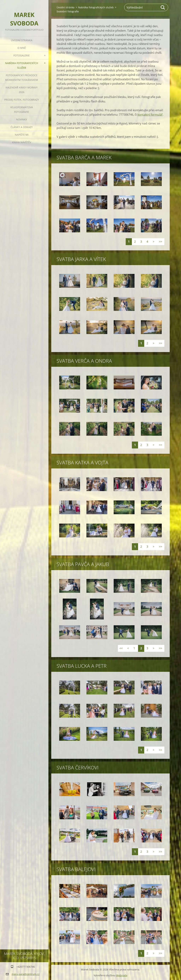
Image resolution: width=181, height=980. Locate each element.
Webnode (122, 975)
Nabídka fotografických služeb (22, 65)
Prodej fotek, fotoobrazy (22, 100)
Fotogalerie (22, 55)
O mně (22, 48)
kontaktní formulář (150, 115)
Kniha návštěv (22, 142)
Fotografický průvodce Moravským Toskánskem (22, 78)
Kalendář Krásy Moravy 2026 (22, 90)
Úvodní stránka (22, 40)
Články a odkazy (22, 127)
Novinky (22, 119)
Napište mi (22, 135)
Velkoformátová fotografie (22, 110)
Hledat (163, 7)
